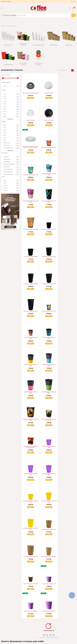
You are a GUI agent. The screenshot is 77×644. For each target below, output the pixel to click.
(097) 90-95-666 (6, 1)
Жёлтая (11, 183)
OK (54, 625)
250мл (11, 112)
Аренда (23, 625)
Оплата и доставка (25, 615)
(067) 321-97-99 (9, 618)
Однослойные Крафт (11, 172)
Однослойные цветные (11, 175)
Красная (11, 188)
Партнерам (24, 622)
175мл (11, 99)
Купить (30, 98)
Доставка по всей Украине (44, 615)
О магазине (24, 617)
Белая (11, 181)
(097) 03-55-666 (9, 621)
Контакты (23, 630)
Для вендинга (11, 167)
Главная (3, 26)
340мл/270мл (11, 143)
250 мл (11, 109)
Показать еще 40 (49, 467)
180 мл (11, 102)
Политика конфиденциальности (9, 638)
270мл (11, 114)
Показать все (10, 119)
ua (75, 2)
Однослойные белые (11, 169)
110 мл (11, 94)
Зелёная (11, 186)
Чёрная (11, 191)
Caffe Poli (11, 86)
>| (53, 472)
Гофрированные (11, 159)
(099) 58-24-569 (9, 624)
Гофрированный (11, 162)
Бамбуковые (11, 157)
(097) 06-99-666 (9, 627)
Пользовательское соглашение (9, 637)
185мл (11, 104)
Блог (22, 627)
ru (72, 2)
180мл (11, 128)
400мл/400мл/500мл (11, 148)
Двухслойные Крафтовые (11, 164)
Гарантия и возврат (26, 620)
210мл (11, 107)
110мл (11, 97)
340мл (11, 117)
